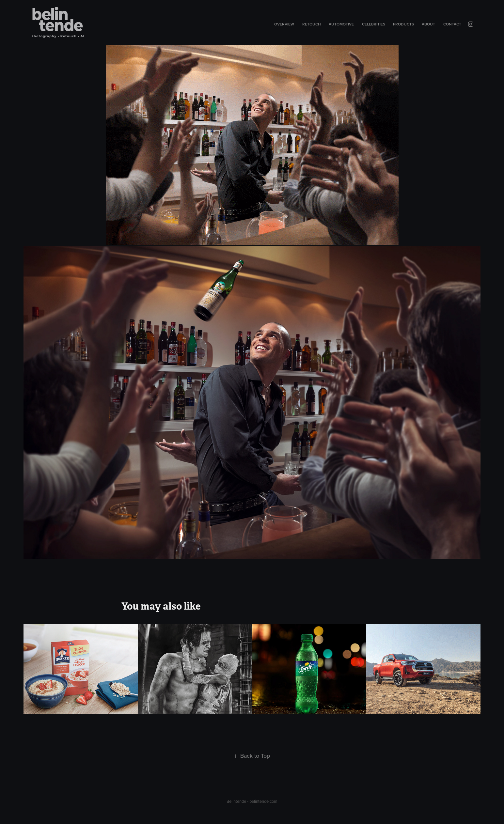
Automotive (341, 24)
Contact (452, 24)
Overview (284, 24)
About (428, 24)
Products (403, 24)
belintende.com (263, 801)
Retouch (312, 24)
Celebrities (374, 24)
